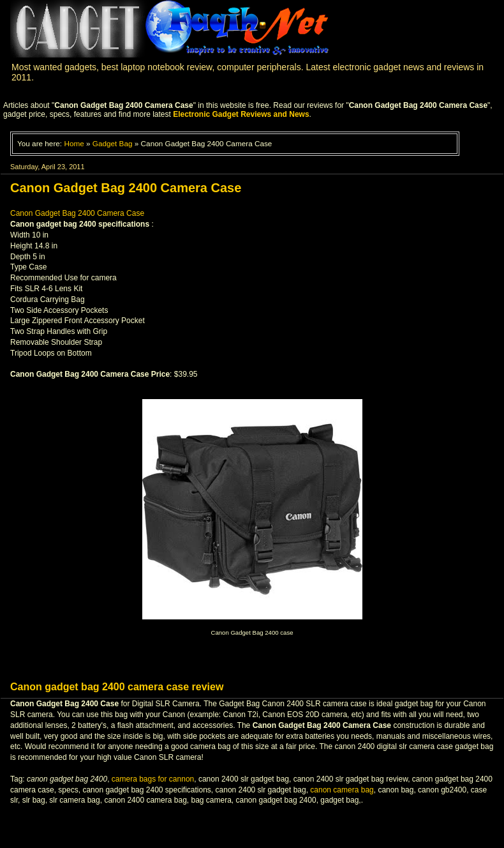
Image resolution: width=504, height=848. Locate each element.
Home (74, 143)
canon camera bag (342, 790)
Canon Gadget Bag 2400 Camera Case (77, 213)
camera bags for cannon (153, 779)
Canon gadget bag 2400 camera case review (117, 687)
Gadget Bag (113, 143)
